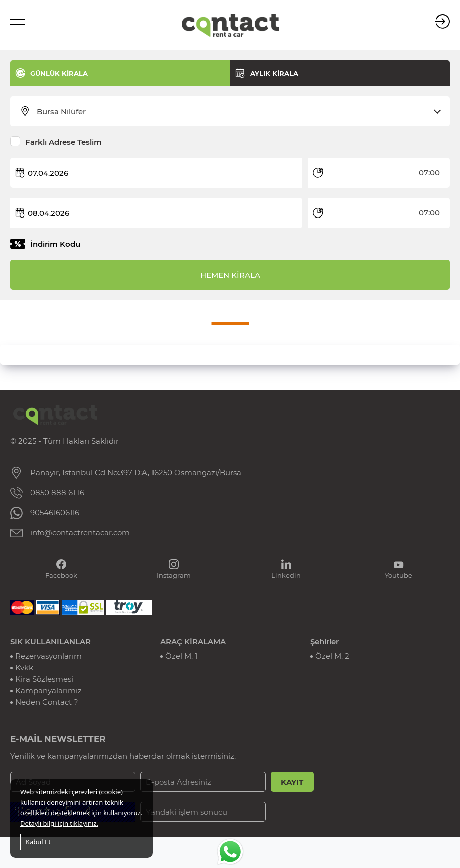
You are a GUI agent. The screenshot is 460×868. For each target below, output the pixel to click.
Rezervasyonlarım (48, 656)
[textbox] (236, 112)
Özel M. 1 (181, 656)
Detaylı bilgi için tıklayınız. (59, 823)
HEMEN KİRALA (230, 275)
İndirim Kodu (55, 244)
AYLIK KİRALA (274, 73)
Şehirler (324, 642)
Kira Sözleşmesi (44, 679)
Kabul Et (38, 842)
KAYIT (292, 782)
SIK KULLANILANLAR (50, 642)
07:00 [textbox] (429, 173)
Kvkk (24, 667)
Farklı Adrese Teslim (63, 142)
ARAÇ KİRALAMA (193, 642)
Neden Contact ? (47, 702)
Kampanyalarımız (48, 690)
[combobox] (236, 112)
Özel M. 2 (332, 656)
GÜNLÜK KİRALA (59, 73)
